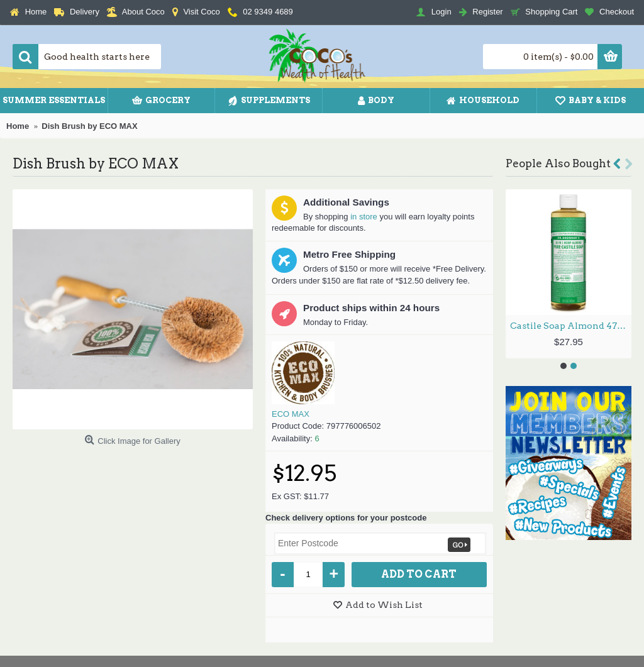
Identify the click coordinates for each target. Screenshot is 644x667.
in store (364, 217)
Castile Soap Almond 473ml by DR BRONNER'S (571, 326)
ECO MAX (291, 414)
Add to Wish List (384, 605)
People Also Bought (558, 163)
